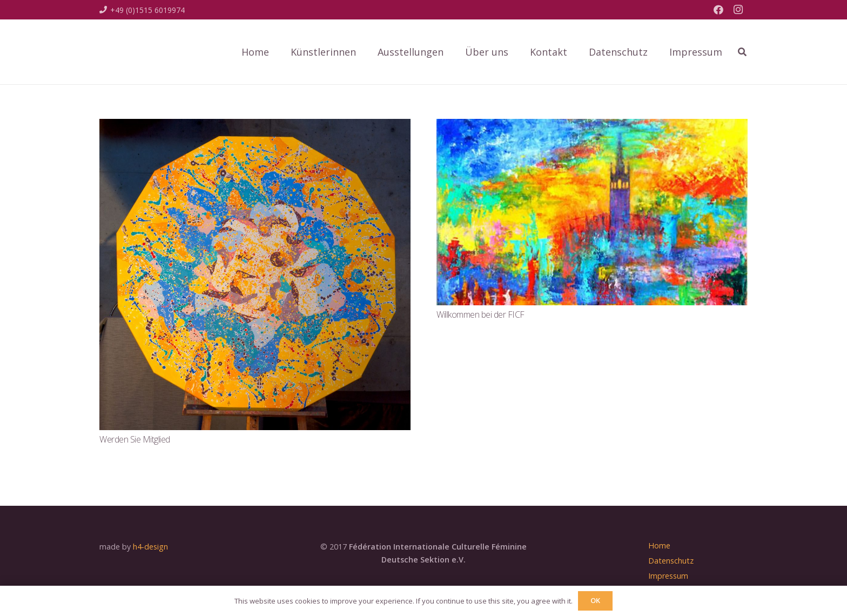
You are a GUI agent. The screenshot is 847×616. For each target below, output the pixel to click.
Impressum (668, 576)
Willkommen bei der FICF (480, 314)
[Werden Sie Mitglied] (255, 126)
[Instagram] (738, 10)
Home (659, 545)
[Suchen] (742, 52)
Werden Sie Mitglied (135, 439)
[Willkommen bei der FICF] (592, 126)
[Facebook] (718, 10)
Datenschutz (671, 561)
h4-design (150, 547)
